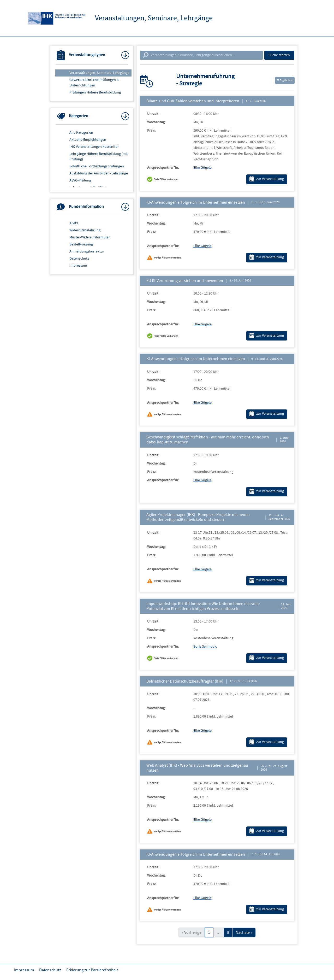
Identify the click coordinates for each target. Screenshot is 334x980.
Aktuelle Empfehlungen (88, 140)
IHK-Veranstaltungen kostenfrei (94, 147)
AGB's (74, 223)
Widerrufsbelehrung (85, 230)
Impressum (78, 266)
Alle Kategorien (81, 133)
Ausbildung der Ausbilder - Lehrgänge (99, 173)
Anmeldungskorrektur (87, 251)
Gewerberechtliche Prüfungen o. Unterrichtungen (94, 83)
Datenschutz (79, 259)
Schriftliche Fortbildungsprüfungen (97, 166)
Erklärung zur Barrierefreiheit (92, 970)
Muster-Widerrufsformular (90, 237)
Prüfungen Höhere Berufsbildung (95, 92)
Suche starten (279, 55)
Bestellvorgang (81, 244)
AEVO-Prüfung (80, 180)
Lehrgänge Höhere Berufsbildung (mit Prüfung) (99, 157)
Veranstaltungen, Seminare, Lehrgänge (99, 73)
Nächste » (244, 932)
